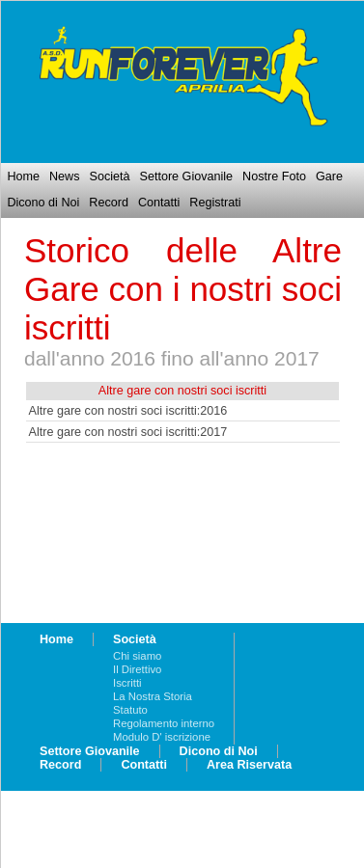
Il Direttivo (137, 669)
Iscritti (127, 683)
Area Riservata (249, 765)
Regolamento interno (164, 723)
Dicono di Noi (43, 203)
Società (109, 176)
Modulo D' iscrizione (162, 737)
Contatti (159, 203)
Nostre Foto (274, 176)
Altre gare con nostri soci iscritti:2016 (128, 411)
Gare (329, 176)
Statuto (130, 710)
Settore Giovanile (187, 176)
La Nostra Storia (153, 696)
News (65, 176)
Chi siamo (137, 656)
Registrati (215, 203)
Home (23, 176)
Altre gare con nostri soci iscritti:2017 (128, 432)
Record (109, 203)
